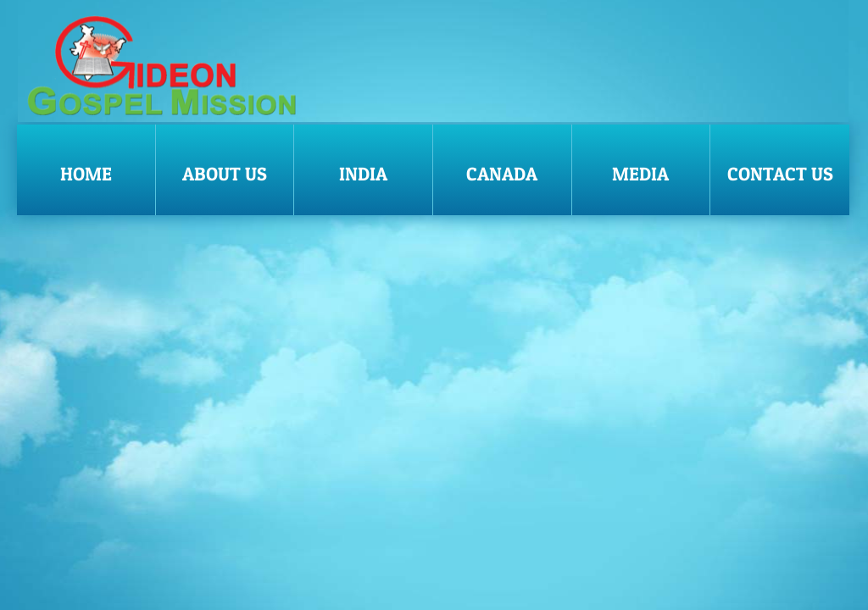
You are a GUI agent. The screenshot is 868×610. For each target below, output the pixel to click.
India (363, 174)
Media (640, 174)
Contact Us (780, 174)
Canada (502, 174)
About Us (225, 174)
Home (86, 174)
